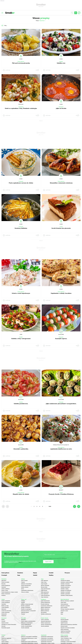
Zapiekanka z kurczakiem (47, 638)
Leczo (3, 637)
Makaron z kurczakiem (26, 584)
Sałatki (61, 62)
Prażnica (4, 595)
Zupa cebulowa (45, 597)
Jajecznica (4, 581)
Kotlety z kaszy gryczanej (27, 604)
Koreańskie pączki (6, 628)
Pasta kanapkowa (6, 585)
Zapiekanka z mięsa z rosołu (48, 643)
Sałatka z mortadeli (65, 592)
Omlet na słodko (5, 582)
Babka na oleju (5, 606)
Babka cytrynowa (45, 609)
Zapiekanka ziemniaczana (47, 640)
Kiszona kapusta (65, 620)
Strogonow (4, 640)
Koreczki (3, 626)
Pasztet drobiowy (45, 604)
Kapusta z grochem (65, 606)
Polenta (23, 614)
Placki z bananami (6, 594)
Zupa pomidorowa (45, 595)
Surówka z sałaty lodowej (67, 582)
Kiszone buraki (64, 626)
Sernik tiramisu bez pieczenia (61, 228)
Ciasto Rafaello (5, 607)
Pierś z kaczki (24, 581)
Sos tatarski (44, 612)
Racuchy (3, 584)
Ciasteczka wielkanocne (47, 606)
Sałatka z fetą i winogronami (21, 339)
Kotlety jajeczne (64, 637)
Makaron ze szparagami (27, 623)
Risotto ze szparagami (26, 609)
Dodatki (21, 447)
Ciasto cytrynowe (6, 612)
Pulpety (23, 582)
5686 (50, 506)
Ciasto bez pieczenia (6, 611)
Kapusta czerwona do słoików (68, 628)
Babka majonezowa (46, 623)
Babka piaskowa (45, 611)
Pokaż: (41, 21)
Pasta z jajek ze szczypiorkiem (28, 621)
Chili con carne (5, 643)
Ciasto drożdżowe (6, 602)
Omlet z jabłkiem (6, 589)
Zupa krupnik (44, 584)
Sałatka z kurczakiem (66, 585)
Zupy (19, 575)
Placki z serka (5, 590)
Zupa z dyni (44, 582)
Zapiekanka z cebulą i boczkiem (61, 293)
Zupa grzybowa (64, 604)
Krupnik (23, 602)
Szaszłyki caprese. (61, 339)
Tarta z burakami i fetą (66, 638)
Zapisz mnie (48, 562)
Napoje (35, 573)
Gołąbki (23, 601)
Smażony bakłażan (21, 228)
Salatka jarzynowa (65, 587)
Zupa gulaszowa (45, 592)
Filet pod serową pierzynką (21, 63)
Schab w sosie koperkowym (21, 293)
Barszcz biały (44, 587)
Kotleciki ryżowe (25, 612)
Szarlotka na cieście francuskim (9, 625)
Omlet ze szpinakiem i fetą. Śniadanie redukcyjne (21, 108)
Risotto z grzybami (26, 606)
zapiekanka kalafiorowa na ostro (61, 449)
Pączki (3, 620)
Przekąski (21, 181)
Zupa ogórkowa (45, 594)
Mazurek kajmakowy (46, 621)
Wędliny (51, 575)
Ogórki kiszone (64, 623)
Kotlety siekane (25, 587)
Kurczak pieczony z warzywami (28, 611)
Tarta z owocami (45, 620)
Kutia (62, 612)
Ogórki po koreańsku (66, 631)
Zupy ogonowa (44, 581)
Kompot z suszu (64, 611)
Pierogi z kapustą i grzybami (67, 609)
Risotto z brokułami (26, 607)
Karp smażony (64, 607)
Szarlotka (4, 604)
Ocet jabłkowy (64, 621)
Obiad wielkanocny (46, 602)
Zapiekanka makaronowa (27, 590)
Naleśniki (4, 587)
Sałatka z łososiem (65, 584)
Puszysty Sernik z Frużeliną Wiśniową (61, 494)
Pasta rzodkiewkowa (26, 625)
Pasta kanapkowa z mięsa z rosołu (10, 592)
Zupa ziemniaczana (46, 589)
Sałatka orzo (61, 63)
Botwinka (23, 620)
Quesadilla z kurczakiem (66, 643)
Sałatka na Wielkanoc (66, 590)
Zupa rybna (63, 602)
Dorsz (23, 589)
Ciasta (61, 227)
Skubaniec (4, 616)
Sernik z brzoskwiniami (27, 626)
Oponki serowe (5, 623)
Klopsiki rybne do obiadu (21, 494)
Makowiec (4, 609)
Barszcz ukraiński (45, 585)
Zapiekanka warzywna (46, 642)
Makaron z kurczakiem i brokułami (29, 637)
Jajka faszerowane (45, 601)
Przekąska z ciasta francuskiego (68, 642)
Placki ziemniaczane (26, 585)
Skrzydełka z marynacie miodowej (61, 183)
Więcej (20, 562)
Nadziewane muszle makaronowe (29, 642)
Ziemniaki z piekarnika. (21, 449)
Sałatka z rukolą (65, 589)
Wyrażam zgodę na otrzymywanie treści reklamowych (55, 558)
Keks (62, 614)
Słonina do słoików (65, 633)
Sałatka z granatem (65, 594)
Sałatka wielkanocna (46, 614)
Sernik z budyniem (6, 601)
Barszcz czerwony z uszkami (67, 601)
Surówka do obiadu (65, 581)
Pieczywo (67, 573)
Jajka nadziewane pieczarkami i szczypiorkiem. (61, 404)
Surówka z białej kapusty (67, 595)
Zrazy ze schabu (25, 592)
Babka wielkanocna (46, 607)
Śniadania (21, 107)
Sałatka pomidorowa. (21, 404)
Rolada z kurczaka (65, 640)
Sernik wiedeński (25, 628)
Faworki (3, 621)
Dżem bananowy (65, 629)
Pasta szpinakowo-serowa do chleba (21, 183)
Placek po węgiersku (6, 638)
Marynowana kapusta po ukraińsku (69, 625)
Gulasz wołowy (5, 642)
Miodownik (4, 614)
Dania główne (21, 62)
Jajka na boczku (61, 108)
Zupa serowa (44, 590)
